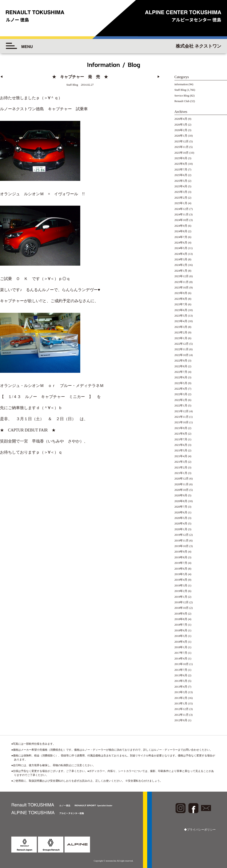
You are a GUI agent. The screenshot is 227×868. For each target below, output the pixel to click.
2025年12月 (182, 141)
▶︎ (159, 77)
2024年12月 (182, 209)
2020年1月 (181, 529)
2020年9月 (181, 495)
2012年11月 (182, 715)
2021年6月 (181, 445)
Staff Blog (180, 90)
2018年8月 (181, 619)
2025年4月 (181, 186)
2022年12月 (182, 344)
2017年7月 (181, 653)
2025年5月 (181, 181)
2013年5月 (181, 681)
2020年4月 (181, 524)
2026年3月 (181, 125)
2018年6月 (181, 630)
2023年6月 (181, 310)
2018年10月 (182, 608)
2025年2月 (181, 198)
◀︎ (1, 77)
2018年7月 (181, 625)
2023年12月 (182, 276)
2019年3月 (181, 586)
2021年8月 (181, 434)
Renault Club (182, 101)
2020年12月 (182, 479)
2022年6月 (181, 377)
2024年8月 (181, 231)
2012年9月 (181, 720)
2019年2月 (181, 591)
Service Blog (182, 96)
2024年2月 (181, 265)
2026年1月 (181, 136)
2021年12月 (182, 411)
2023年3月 (181, 327)
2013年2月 (181, 698)
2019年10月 (182, 546)
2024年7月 (181, 237)
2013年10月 (182, 664)
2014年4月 (181, 659)
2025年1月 (181, 203)
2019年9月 (181, 552)
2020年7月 (181, 507)
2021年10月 (182, 422)
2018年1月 (181, 647)
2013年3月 (181, 692)
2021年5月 (181, 450)
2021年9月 (181, 428)
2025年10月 (182, 153)
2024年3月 (181, 259)
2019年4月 (181, 580)
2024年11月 (182, 215)
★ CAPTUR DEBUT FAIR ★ (28, 429)
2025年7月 (181, 170)
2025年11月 (182, 147)
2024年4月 (181, 254)
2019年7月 (181, 563)
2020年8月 (181, 501)
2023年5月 (181, 316)
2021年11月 (182, 417)
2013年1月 (181, 704)
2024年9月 (181, 226)
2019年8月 (181, 557)
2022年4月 (181, 389)
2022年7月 (181, 372)
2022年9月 (181, 361)
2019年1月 (181, 597)
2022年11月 (182, 349)
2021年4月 (181, 456)
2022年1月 (181, 406)
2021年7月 (181, 439)
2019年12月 (182, 535)
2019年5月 (181, 574)
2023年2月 (181, 333)
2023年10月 (182, 288)
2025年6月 (181, 175)
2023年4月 (181, 321)
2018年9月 (181, 614)
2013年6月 (181, 675)
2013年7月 (181, 670)
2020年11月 (182, 484)
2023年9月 (181, 293)
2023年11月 (182, 282)
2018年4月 (181, 642)
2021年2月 (181, 468)
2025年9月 (181, 158)
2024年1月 (181, 271)
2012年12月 (182, 709)
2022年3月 (181, 394)
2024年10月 (182, 220)
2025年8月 (181, 164)
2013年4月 (181, 687)
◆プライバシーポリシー (200, 830)
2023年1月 (181, 338)
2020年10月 (182, 490)
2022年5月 (181, 383)
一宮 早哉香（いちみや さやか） (52, 441)
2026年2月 (181, 130)
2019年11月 (182, 541)
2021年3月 (181, 462)
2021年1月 (181, 473)
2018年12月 (182, 602)
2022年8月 (181, 366)
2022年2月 (181, 400)
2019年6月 (181, 569)
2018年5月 (181, 636)
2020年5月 (181, 518)
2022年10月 (182, 355)
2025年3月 (181, 192)
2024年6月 (181, 243)
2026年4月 (181, 119)
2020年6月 (181, 512)
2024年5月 (181, 248)
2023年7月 (181, 304)
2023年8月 (181, 299)
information (181, 84)
